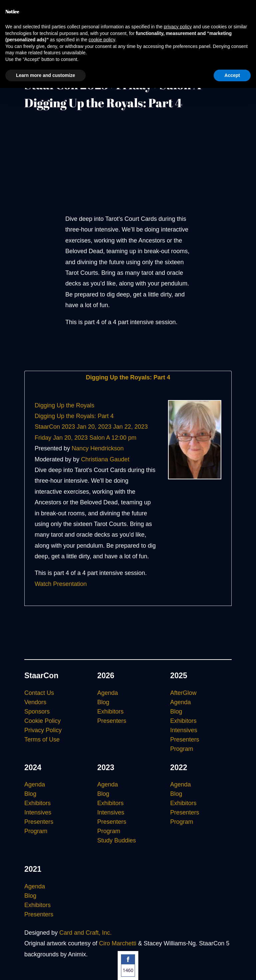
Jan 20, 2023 (94, 427)
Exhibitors (110, 712)
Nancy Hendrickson (98, 448)
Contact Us (39, 693)
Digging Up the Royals (64, 405)
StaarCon (41, 676)
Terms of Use (42, 739)
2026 (106, 676)
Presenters (112, 721)
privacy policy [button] (178, 27)
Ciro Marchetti (118, 943)
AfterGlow (183, 693)
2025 (178, 676)
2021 (33, 869)
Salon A (99, 438)
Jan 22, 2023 (130, 427)
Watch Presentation (61, 584)
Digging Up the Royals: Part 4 (128, 377)
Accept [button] (232, 75)
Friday (43, 438)
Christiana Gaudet (105, 459)
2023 (106, 767)
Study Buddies (117, 840)
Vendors (35, 702)
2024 (33, 767)
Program (181, 749)
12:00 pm (124, 438)
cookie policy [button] (102, 40)
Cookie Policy (42, 721)
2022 (178, 767)
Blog (103, 702)
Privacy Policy (43, 730)
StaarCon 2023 (55, 427)
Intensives (183, 730)
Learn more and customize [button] (45, 75)
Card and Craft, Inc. (85, 933)
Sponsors (37, 712)
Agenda (108, 693)
